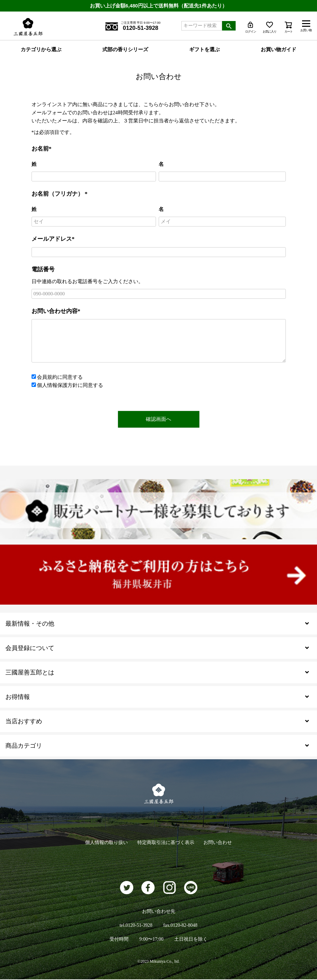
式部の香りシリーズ (125, 50)
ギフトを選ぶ (204, 50)
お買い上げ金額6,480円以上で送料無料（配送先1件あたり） (159, 6)
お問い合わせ (219, 843)
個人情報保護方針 (57, 386)
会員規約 (47, 377)
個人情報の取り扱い (105, 843)
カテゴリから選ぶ (41, 50)
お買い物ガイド (279, 50)
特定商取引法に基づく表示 (166, 843)
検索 (229, 26)
